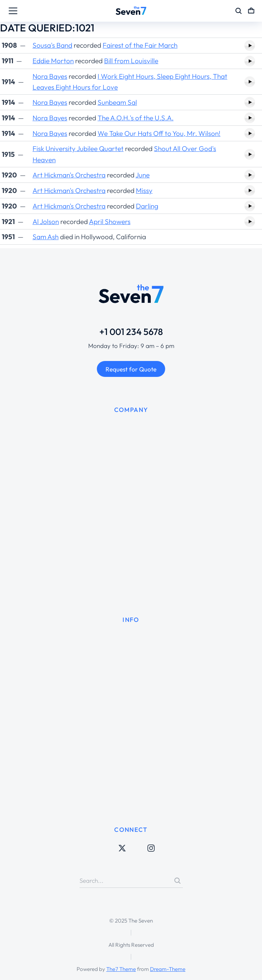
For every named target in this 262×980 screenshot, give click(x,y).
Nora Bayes (50, 76)
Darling (147, 206)
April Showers (110, 222)
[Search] (177, 881)
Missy (144, 190)
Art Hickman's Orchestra (69, 175)
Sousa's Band (52, 45)
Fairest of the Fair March (140, 45)
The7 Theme (121, 969)
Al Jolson (46, 222)
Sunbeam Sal (117, 102)
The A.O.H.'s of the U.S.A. (136, 118)
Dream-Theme (168, 969)
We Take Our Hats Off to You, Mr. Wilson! (159, 133)
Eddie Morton (53, 61)
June (143, 175)
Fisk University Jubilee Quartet (78, 149)
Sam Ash (46, 237)
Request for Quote (131, 369)
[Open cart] (251, 11)
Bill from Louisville (131, 61)
